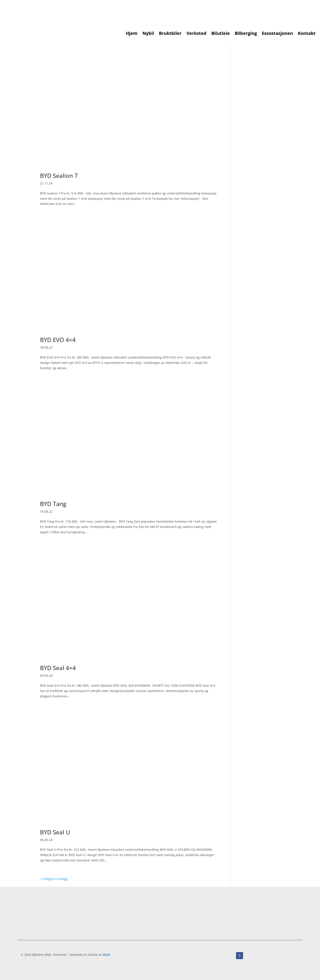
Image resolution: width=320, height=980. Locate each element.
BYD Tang (53, 504)
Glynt (106, 955)
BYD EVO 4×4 (58, 340)
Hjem (132, 34)
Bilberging (246, 34)
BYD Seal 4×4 (58, 668)
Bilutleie (221, 34)
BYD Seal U (55, 832)
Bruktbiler (170, 34)
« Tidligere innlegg (54, 879)
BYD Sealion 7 (59, 176)
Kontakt (307, 34)
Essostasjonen (277, 34)
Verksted (196, 34)
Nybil (148, 34)
